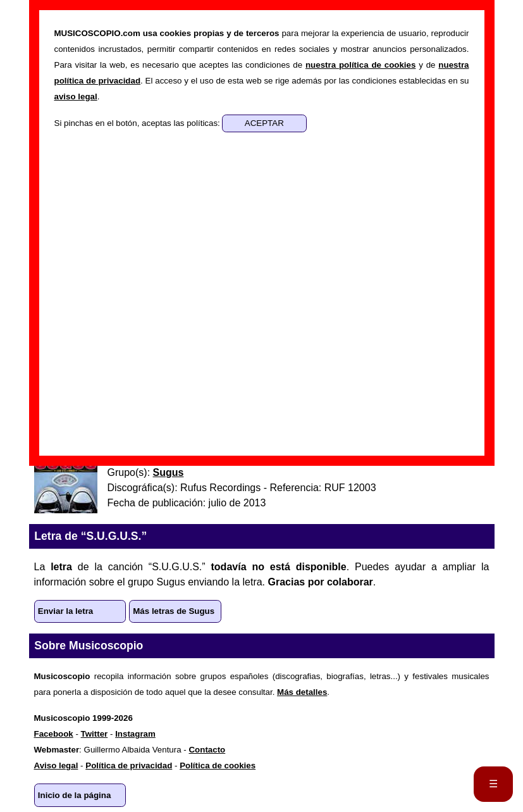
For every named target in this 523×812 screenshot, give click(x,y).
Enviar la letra (65, 611)
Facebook (54, 734)
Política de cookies (218, 765)
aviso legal (76, 97)
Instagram (135, 734)
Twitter (95, 734)
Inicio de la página (75, 795)
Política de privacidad (129, 765)
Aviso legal (56, 765)
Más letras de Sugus (174, 611)
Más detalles (302, 692)
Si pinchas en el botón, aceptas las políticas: (138, 123)
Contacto (207, 750)
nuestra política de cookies (360, 65)
